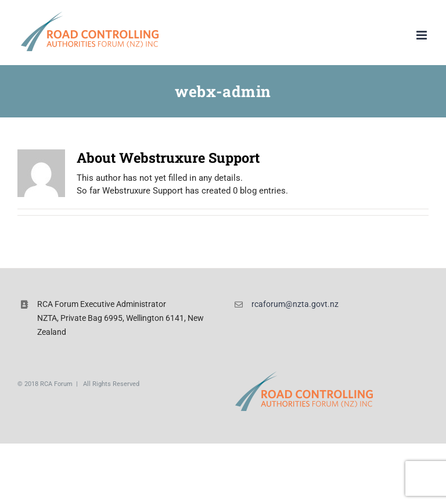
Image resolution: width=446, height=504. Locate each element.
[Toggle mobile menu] (422, 35)
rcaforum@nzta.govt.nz (295, 304)
